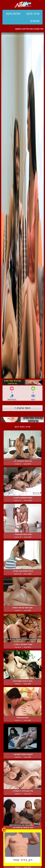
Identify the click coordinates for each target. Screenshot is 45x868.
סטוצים (35, 21)
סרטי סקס (33, 13)
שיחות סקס (13, 13)
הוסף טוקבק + (22, 408)
